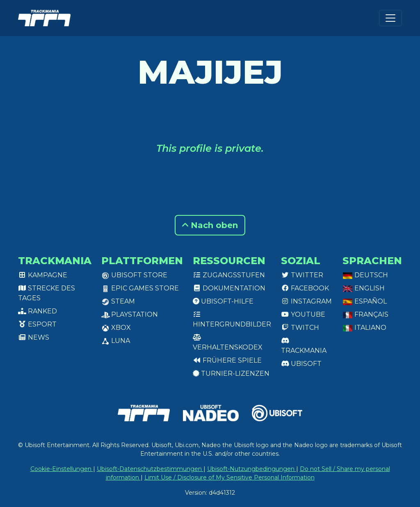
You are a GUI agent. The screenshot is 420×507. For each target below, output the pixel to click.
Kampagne (43, 275)
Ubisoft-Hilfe (223, 301)
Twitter (302, 275)
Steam (118, 301)
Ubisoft (301, 364)
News (34, 337)
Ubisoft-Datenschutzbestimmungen (150, 469)
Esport (37, 324)
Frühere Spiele (227, 360)
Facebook (305, 288)
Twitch (300, 328)
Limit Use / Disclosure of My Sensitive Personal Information (229, 477)
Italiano (364, 328)
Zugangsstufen (229, 275)
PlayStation (130, 314)
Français (365, 314)
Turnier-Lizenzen (231, 373)
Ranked (38, 311)
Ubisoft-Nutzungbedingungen (252, 469)
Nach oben (210, 225)
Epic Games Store (140, 288)
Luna (116, 341)
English (364, 288)
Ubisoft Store (134, 275)
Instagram (306, 301)
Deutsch (365, 275)
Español (365, 301)
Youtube (303, 314)
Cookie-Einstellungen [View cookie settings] (62, 469)
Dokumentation (229, 288)
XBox (116, 328)
